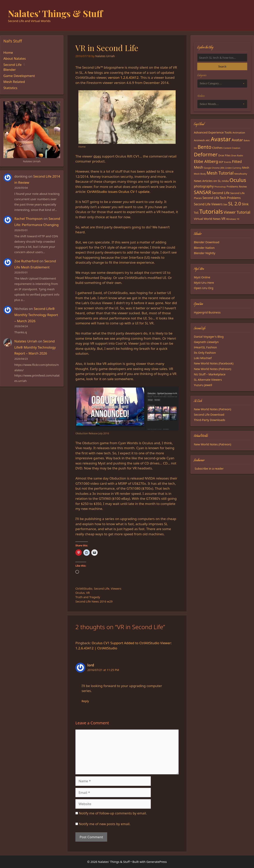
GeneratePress (156, 862)
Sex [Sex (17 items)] (225, 204)
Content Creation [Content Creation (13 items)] (232, 148)
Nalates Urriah (26, 341)
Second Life (102, 589)
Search (222, 66)
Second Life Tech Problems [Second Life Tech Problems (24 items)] (222, 198)
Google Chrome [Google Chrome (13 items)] (212, 168)
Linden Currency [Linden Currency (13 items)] (233, 168)
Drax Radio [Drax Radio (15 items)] (237, 155)
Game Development (19, 76)
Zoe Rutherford (26, 261)
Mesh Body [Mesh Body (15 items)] (200, 174)
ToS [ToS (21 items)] (196, 213)
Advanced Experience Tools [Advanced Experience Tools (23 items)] (213, 132)
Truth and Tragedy (88, 597)
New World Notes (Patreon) (213, 369)
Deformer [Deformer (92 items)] (206, 154)
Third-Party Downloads (210, 420)
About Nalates (15, 58)
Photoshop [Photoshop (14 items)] (220, 187)
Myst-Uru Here (204, 283)
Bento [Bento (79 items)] (204, 147)
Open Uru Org (204, 288)
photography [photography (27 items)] (204, 186)
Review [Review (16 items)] (243, 187)
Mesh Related (14, 82)
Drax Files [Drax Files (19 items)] (224, 155)
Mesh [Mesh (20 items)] (246, 168)
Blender (10, 70)
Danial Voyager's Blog (209, 336)
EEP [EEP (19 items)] (221, 162)
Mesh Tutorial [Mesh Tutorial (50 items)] (220, 173)
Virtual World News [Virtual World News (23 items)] (207, 219)
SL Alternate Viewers (208, 380)
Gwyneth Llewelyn (206, 342)
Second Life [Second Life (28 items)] (221, 193)
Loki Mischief (203, 358)
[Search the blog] (222, 58)
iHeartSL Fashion (205, 347)
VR (88, 593)
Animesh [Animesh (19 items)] (199, 140)
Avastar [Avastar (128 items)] (221, 139)
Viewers (116, 589)
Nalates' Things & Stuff (55, 13)
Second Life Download (209, 414)
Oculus (80, 593)
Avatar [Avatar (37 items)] (237, 140)
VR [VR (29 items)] (223, 219)
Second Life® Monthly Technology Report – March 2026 (36, 315)
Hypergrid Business (207, 312)
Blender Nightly (205, 253)
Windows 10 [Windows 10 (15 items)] (233, 219)
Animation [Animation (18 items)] (239, 133)
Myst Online (202, 277)
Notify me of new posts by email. (105, 824)
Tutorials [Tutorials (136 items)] (211, 211)
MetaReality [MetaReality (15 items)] (241, 174)
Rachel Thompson (28, 219)
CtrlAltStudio (84, 589)
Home (8, 52)
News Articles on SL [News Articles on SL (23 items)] (207, 181)
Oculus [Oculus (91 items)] (238, 180)
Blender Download (207, 242)
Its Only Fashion (205, 353)
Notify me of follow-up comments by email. (113, 813)
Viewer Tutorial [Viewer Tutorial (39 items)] (237, 212)
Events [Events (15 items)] (228, 162)
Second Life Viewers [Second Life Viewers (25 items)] (208, 204)
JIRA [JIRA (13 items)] (222, 168)
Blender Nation (204, 248)
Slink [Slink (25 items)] (245, 204)
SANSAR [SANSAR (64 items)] (203, 192)
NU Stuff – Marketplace (210, 374)
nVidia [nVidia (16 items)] (225, 181)
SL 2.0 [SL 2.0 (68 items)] (235, 204)
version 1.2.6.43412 (123, 77)
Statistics (10, 88)
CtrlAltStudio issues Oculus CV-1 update (118, 192)
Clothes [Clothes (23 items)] (217, 148)
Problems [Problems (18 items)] (232, 186)
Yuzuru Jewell (203, 385)
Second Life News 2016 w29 (94, 601)
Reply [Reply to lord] (85, 701)
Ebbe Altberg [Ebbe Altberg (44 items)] (206, 161)
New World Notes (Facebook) (214, 363)
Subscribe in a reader (209, 468)
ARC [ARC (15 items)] (208, 140)
